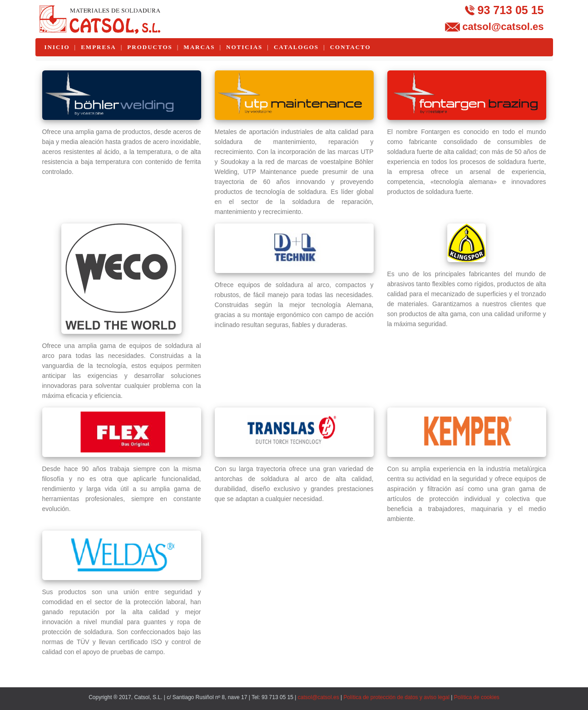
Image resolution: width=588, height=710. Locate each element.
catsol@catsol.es (503, 27)
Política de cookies (477, 697)
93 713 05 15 (511, 10)
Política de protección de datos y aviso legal (396, 697)
